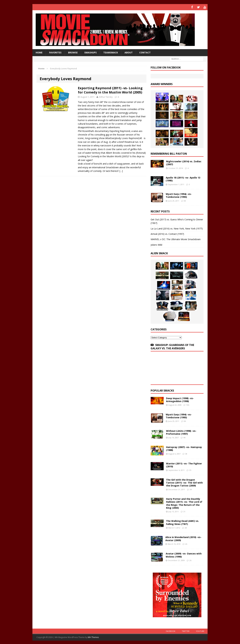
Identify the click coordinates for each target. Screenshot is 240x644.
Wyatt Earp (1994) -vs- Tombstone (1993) (179, 195)
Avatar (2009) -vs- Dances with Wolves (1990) (184, 555)
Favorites (55, 52)
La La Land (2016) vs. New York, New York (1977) (177, 228)
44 (184, 437)
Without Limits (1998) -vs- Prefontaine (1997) (181, 432)
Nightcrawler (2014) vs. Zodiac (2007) (184, 162)
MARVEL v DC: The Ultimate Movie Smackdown (176, 239)
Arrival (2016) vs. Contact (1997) (167, 233)
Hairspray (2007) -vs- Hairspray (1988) (184, 448)
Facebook (171, 631)
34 (191, 489)
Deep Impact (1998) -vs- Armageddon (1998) (180, 399)
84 (185, 200)
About (129, 52)
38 (186, 453)
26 (186, 543)
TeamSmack (111, 52)
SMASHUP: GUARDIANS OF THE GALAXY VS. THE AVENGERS (172, 346)
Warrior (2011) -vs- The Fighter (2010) (184, 464)
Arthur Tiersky (106, 96)
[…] (121, 170)
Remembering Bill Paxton (169, 153)
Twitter (186, 631)
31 (184, 511)
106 (188, 404)
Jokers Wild (156, 244)
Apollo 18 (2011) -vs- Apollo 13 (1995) (183, 179)
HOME (39, 52)
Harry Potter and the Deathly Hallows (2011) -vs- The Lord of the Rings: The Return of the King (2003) (184, 503)
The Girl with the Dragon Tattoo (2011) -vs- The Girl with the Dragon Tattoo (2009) (184, 482)
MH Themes (93, 637)
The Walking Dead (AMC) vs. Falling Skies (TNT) (183, 522)
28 (186, 527)
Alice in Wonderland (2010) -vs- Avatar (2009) (183, 538)
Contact (145, 52)
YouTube (200, 631)
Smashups (90, 52)
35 (190, 470)
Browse (73, 52)
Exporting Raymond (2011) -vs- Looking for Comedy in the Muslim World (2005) (110, 89)
